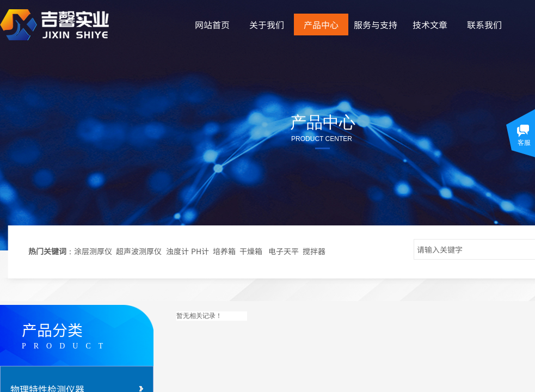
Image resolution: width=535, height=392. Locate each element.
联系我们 (484, 24)
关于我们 (267, 24)
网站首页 (212, 24)
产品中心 (321, 24)
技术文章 (430, 24)
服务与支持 (376, 24)
